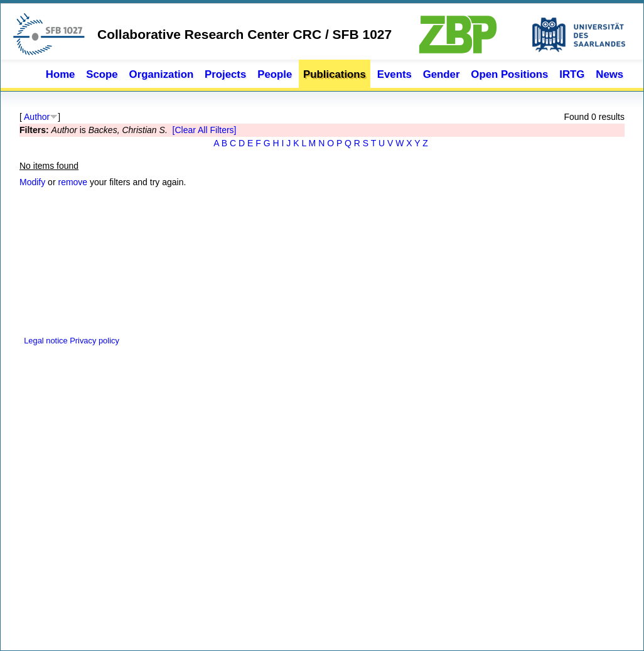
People (275, 74)
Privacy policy (94, 341)
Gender (442, 74)
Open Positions (509, 74)
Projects (225, 74)
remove (72, 182)
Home (61, 74)
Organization (162, 74)
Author (37, 117)
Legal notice (45, 341)
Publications (335, 74)
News (609, 74)
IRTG (572, 74)
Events (394, 74)
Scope (102, 74)
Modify (32, 182)
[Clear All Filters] (205, 130)
